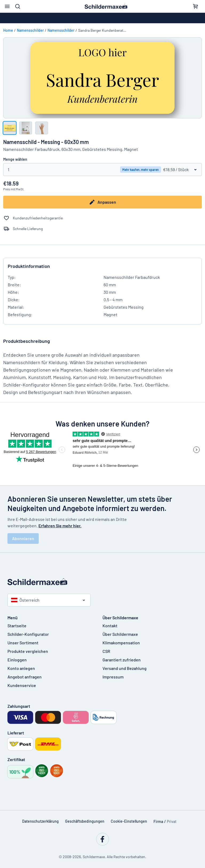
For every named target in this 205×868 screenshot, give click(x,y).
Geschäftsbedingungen (85, 821)
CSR (106, 651)
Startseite (17, 626)
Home (8, 30)
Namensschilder (30, 30)
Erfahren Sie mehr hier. (60, 526)
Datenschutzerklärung (40, 821)
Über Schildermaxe (120, 634)
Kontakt (110, 626)
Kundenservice (22, 685)
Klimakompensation (121, 643)
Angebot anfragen (25, 677)
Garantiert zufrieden (122, 660)
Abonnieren (23, 538)
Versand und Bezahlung (125, 668)
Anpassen (102, 202)
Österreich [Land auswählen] (25, 600)
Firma (158, 821)
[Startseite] (102, 582)
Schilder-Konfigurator (28, 634)
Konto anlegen (21, 668)
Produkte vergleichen (28, 651)
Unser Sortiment (23, 643)
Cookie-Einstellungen (129, 821)
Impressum (113, 677)
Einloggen (17, 660)
